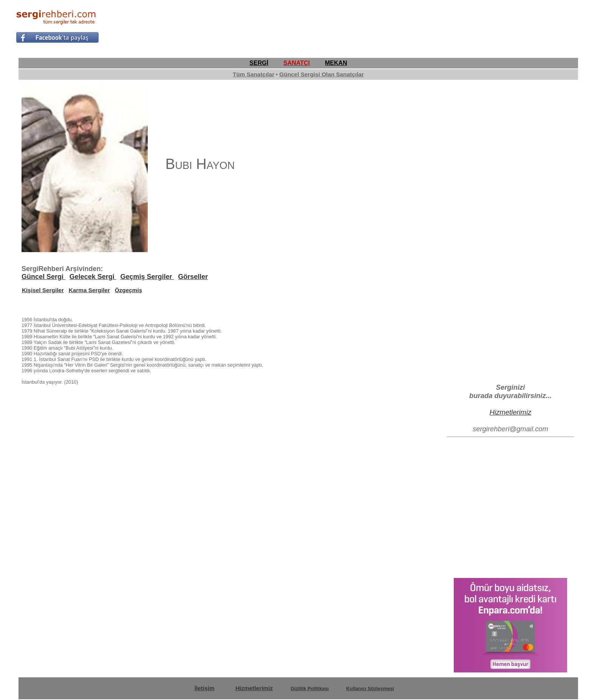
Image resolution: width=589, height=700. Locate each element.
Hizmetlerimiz (511, 412)
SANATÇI (297, 63)
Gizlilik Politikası (310, 688)
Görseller (193, 277)
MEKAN (336, 63)
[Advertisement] (436, 25)
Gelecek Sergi (93, 277)
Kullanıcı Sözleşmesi (370, 688)
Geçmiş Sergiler (147, 277)
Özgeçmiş (129, 290)
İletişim (205, 688)
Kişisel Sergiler (43, 290)
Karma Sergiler (89, 290)
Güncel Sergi (43, 277)
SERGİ (259, 63)
